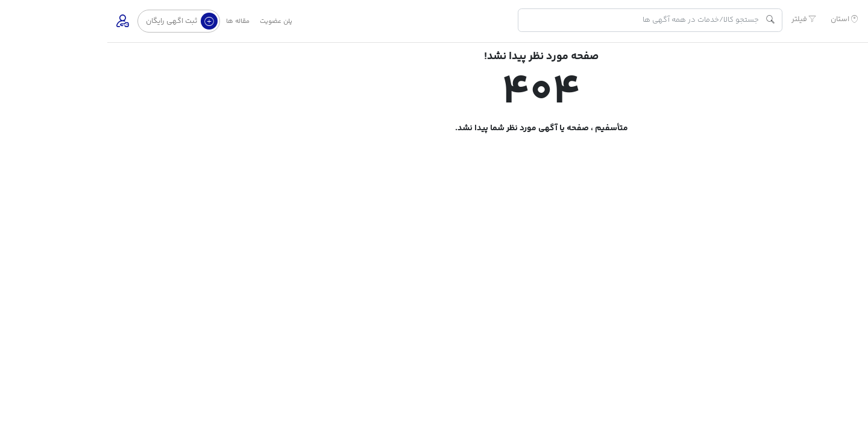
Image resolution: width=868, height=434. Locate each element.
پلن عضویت (169, 21)
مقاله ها (131, 21)
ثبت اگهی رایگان (74, 21)
